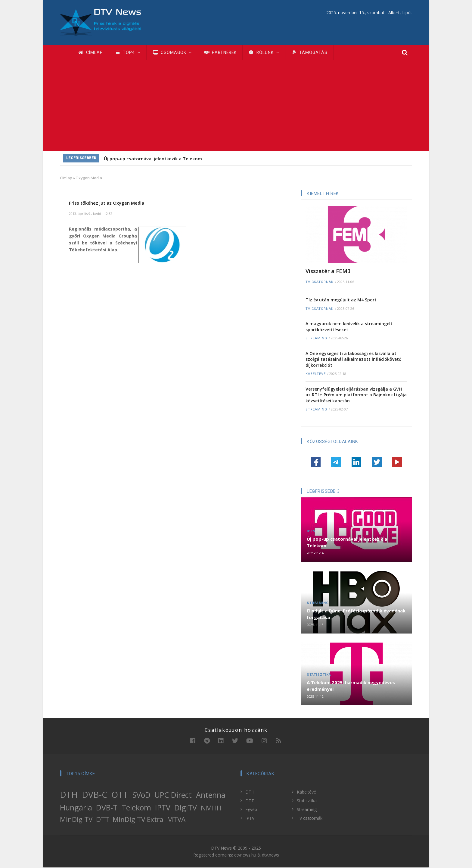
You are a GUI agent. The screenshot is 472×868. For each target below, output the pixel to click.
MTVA (176, 820)
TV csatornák (320, 283)
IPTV (311, 532)
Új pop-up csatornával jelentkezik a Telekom (153, 159)
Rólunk (268, 53)
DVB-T (107, 808)
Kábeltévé (316, 374)
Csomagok (174, 53)
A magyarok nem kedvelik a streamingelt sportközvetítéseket (349, 327)
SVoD (141, 795)
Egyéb (251, 810)
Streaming (316, 339)
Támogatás (314, 53)
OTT (120, 795)
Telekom (136, 808)
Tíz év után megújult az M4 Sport (341, 300)
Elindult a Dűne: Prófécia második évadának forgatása (356, 615)
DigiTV (186, 808)
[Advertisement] (236, 106)
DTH (69, 795)
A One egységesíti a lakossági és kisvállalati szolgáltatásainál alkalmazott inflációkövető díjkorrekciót (354, 360)
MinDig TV (76, 820)
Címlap (91, 53)
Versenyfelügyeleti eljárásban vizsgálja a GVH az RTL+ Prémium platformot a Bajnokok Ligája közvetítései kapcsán (356, 395)
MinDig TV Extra (138, 820)
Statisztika (319, 675)
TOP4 (129, 53)
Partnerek (223, 53)
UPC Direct (173, 795)
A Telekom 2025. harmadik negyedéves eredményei (351, 686)
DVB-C (95, 795)
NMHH (211, 808)
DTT (103, 820)
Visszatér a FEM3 (328, 272)
